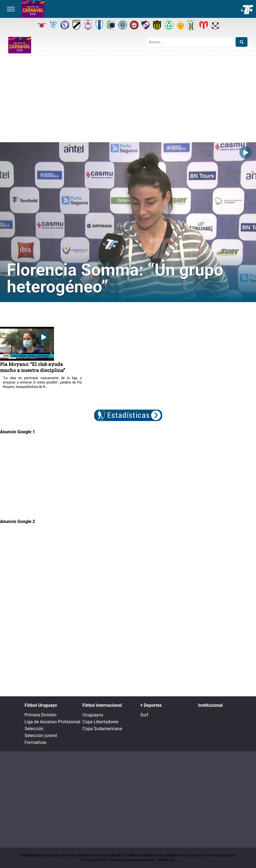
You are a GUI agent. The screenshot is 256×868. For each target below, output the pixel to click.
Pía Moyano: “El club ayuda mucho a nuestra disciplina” (33, 367)
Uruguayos (93, 715)
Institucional (210, 705)
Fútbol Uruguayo (41, 705)
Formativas (36, 742)
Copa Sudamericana (102, 729)
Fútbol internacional (102, 705)
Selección (34, 729)
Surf (144, 715)
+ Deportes (151, 705)
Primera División (41, 715)
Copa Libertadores (100, 722)
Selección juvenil (41, 736)
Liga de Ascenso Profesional (52, 722)
